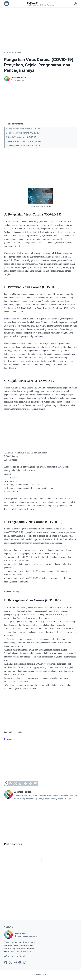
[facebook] (11, 783)
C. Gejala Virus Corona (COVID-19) (21, 137)
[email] (36, 783)
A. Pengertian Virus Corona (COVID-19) (23, 129)
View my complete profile (17, 956)
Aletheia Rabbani (23, 933)
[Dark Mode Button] (75, 4)
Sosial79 (33, 3)
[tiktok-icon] (25, 963)
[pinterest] (31, 783)
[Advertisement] (40, 29)
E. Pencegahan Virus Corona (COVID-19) (24, 146)
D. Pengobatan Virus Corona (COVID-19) (24, 141)
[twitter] (16, 783)
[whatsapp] (21, 783)
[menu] (7, 4)
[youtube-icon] (20, 963)
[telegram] (26, 783)
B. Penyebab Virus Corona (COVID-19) (23, 133)
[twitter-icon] (10, 963)
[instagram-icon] (15, 963)
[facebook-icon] (6, 963)
